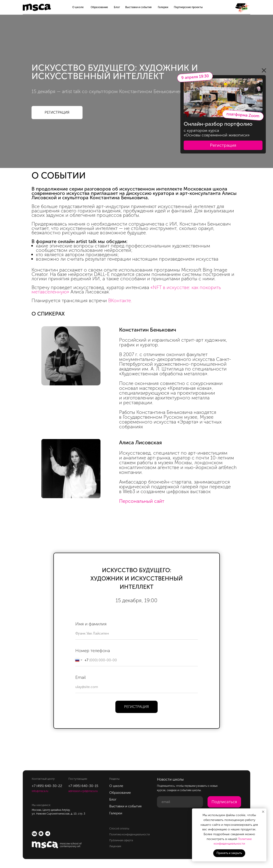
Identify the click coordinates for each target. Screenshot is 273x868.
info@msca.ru (40, 791)
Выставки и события (138, 7)
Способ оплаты (119, 828)
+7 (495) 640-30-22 (47, 786)
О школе (78, 7)
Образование (99, 7)
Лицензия (115, 846)
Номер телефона (93, 651)
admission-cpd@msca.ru (83, 791)
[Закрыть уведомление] (263, 812)
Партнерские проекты (188, 7)
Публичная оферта (121, 840)
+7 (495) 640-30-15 (83, 786)
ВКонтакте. (120, 301)
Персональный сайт (142, 501)
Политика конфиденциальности (129, 834)
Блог (117, 7)
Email (81, 677)
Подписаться (224, 802)
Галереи (163, 7)
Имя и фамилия (91, 624)
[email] (180, 802)
